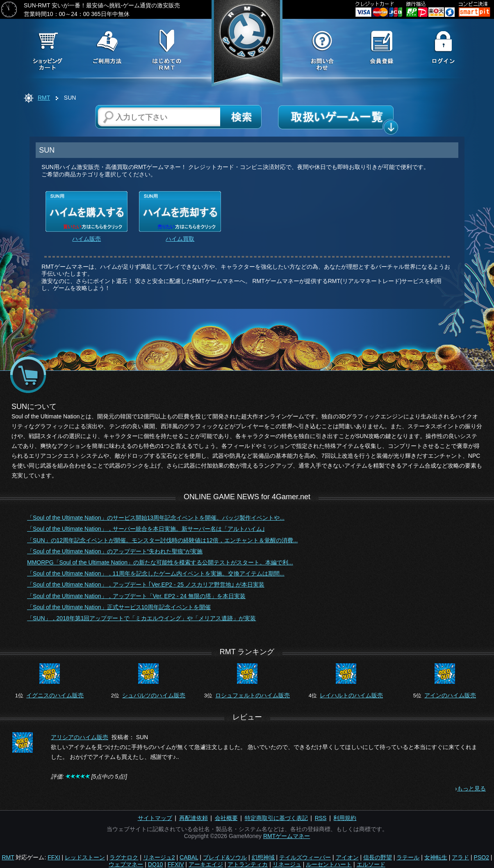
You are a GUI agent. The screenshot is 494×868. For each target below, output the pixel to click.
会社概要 (226, 818)
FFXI (54, 857)
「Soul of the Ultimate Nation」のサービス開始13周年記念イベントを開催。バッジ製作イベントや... (156, 518)
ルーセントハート (329, 864)
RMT (44, 98)
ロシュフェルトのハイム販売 (253, 695)
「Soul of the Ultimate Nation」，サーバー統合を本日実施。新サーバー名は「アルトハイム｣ (146, 529)
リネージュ (287, 864)
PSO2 (481, 857)
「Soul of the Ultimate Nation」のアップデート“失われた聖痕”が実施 (115, 551)
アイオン (347, 857)
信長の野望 (378, 857)
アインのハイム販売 (450, 695)
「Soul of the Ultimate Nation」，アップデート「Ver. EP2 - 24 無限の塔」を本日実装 (136, 596)
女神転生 (436, 857)
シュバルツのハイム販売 (154, 695)
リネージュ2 (159, 857)
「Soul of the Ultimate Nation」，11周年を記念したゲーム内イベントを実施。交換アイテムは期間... (156, 573)
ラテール (408, 857)
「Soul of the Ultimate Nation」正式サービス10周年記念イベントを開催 (119, 607)
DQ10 (156, 864)
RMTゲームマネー (287, 836)
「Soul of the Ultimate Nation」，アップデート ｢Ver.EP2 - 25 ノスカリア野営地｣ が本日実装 (146, 585)
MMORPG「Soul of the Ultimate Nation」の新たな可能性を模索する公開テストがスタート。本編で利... (160, 562)
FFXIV (176, 864)
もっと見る (471, 788)
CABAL (189, 857)
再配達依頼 (194, 818)
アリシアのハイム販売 (80, 737)
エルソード (371, 864)
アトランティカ (248, 864)
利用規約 (345, 818)
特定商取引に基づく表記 (276, 818)
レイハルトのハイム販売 (351, 695)
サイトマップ (155, 818)
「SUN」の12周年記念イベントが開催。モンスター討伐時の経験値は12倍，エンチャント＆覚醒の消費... (162, 540)
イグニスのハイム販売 (55, 695)
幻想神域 (263, 857)
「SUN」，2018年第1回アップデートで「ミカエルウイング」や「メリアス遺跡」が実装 (142, 618)
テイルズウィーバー (305, 857)
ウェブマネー (126, 864)
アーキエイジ (206, 864)
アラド (460, 857)
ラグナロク (124, 857)
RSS (321, 818)
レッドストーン (85, 857)
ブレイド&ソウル (225, 857)
